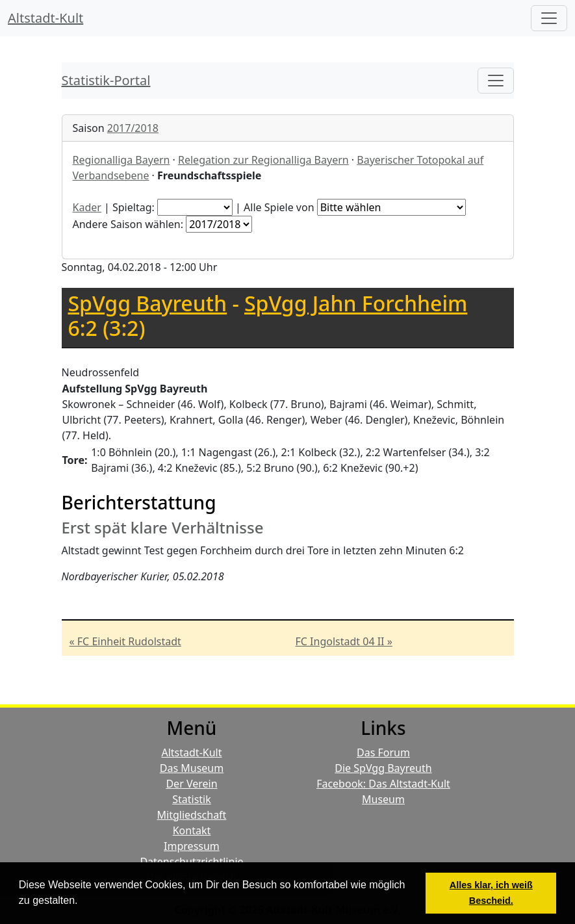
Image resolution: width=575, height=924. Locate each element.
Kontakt (192, 830)
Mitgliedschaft (192, 815)
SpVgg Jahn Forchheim (356, 303)
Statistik (192, 799)
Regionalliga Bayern (121, 160)
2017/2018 (133, 128)
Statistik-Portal (106, 80)
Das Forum (383, 752)
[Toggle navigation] (496, 81)
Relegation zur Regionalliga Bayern (263, 160)
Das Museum (192, 768)
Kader (87, 207)
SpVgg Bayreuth (148, 303)
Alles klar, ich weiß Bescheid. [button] (491, 893)
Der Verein (191, 784)
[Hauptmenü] (549, 18)
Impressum (192, 846)
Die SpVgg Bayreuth (383, 768)
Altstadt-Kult (45, 18)
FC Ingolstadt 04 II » (344, 641)
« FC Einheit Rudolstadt (125, 641)
